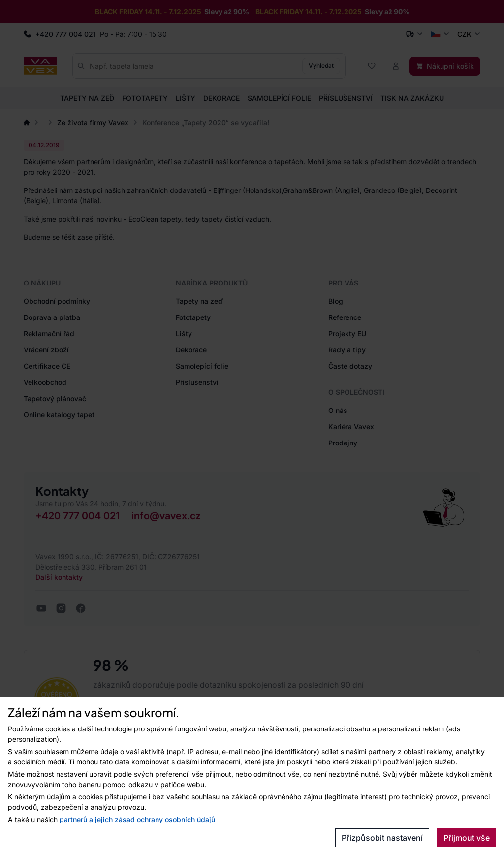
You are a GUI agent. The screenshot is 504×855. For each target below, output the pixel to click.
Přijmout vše (467, 838)
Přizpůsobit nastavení (382, 838)
